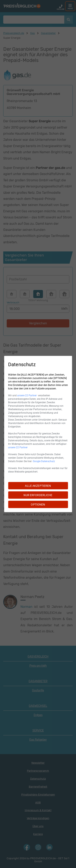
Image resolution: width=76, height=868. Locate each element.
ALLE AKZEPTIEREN (38, 486)
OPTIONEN (38, 504)
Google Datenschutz (44, 461)
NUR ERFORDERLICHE (38, 495)
